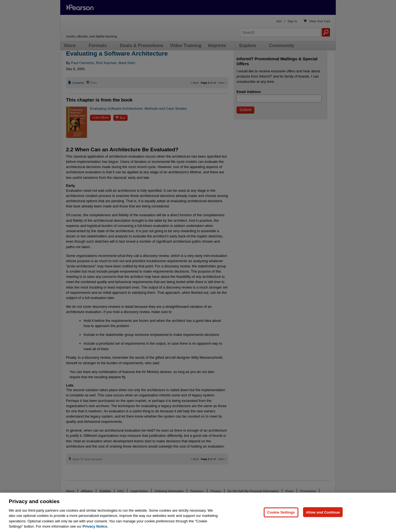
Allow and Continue (323, 512)
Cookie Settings (281, 512)
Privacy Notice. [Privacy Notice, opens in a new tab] (95, 526)
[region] (198, 512)
